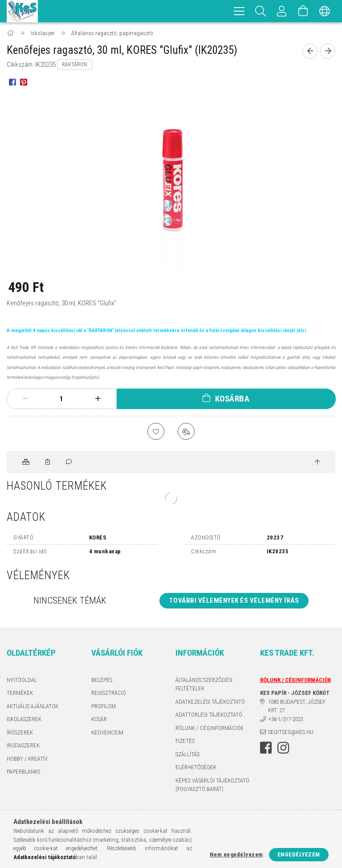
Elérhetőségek (196, 768)
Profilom (104, 707)
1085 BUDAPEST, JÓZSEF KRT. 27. (297, 707)
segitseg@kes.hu (291, 733)
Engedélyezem (299, 854)
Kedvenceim (107, 733)
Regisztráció (109, 694)
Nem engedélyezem (236, 854)
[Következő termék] (328, 51)
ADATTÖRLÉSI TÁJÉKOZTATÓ (209, 716)
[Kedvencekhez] (155, 432)
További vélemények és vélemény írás (234, 601)
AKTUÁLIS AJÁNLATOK (33, 707)
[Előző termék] (310, 51)
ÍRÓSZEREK (20, 733)
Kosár (99, 720)
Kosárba (232, 399)
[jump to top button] (317, 463)
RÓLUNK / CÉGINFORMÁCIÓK (210, 728)
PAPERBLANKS (23, 773)
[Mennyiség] (61, 399)
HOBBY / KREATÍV (27, 759)
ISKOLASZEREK (24, 720)
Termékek (20, 694)
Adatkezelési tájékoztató (210, 702)
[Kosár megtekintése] (303, 11)
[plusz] (98, 399)
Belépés (102, 680)
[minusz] (25, 399)
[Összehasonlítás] (187, 432)
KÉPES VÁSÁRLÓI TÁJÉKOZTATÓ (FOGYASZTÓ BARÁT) (212, 785)
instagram (283, 748)
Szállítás (187, 755)
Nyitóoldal (22, 680)
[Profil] (282, 11)
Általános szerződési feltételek (204, 685)
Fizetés (185, 742)
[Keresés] (261, 11)
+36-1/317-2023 (285, 720)
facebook (266, 748)
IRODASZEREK (23, 746)
